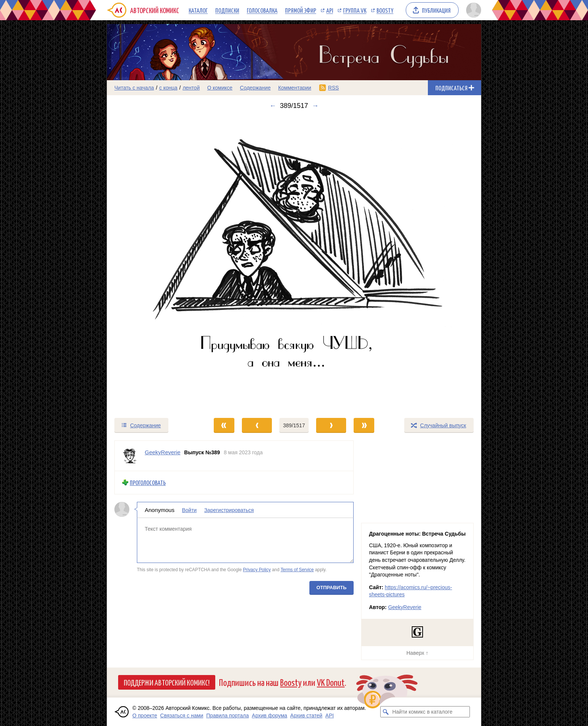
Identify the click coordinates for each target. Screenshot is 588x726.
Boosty (385, 10)
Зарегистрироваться (229, 510)
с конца (169, 88)
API (330, 10)
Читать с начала (134, 88)
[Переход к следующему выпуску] (294, 263)
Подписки (227, 10)
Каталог (198, 10)
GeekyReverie (405, 607)
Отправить (331, 587)
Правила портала (228, 716)
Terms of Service (297, 570)
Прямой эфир (301, 10)
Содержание (255, 88)
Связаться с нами (182, 716)
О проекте (145, 716)
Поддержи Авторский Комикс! (167, 682)
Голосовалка (262, 10)
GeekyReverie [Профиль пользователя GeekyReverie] (163, 452)
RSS (334, 88)
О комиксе (220, 88)
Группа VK (355, 10)
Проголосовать (148, 483)
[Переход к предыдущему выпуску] (154, 263)
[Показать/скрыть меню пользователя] (472, 10)
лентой (191, 88)
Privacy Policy (257, 570)
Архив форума (270, 716)
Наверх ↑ (417, 653)
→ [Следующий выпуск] (315, 106)
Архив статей (306, 716)
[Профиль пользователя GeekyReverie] (130, 456)
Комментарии (295, 88)
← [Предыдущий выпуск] (273, 106)
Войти (189, 510)
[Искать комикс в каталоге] (386, 712)
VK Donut (331, 682)
